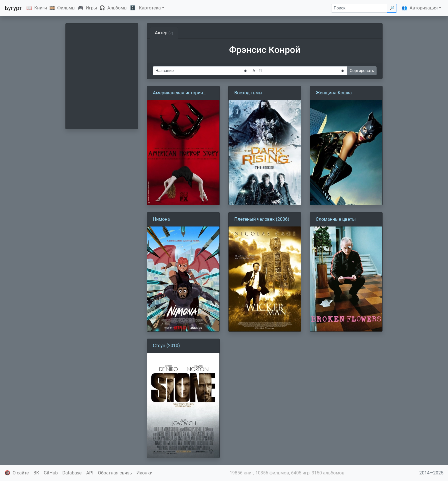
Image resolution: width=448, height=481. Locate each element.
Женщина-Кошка (334, 93)
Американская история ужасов (178, 93)
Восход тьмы (248, 93)
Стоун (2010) (166, 346)
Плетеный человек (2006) (262, 219)
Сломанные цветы (336, 219)
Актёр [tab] (164, 33)
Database (72, 473)
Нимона (161, 219)
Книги (41, 8)
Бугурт (13, 8)
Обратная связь (115, 473)
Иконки (145, 473)
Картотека (150, 8)
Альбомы (118, 8)
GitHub (51, 473)
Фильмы (66, 8)
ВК (36, 473)
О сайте (21, 473)
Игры (91, 8)
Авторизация (424, 8)
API (90, 473)
